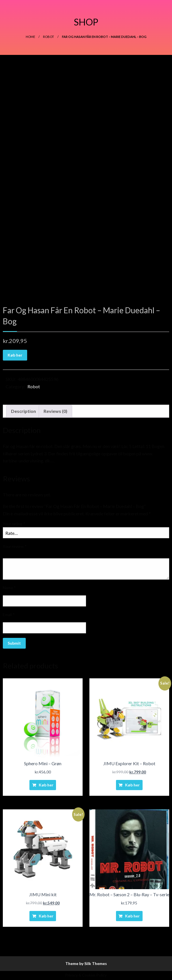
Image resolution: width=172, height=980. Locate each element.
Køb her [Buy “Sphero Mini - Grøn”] (46, 785)
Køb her (15, 355)
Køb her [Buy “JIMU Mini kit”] (46, 916)
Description (23, 411)
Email (9, 615)
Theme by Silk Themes (86, 963)
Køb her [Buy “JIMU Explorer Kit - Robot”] (132, 785)
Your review (15, 546)
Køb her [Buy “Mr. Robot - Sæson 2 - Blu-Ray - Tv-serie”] (132, 916)
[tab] (23, 411)
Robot (49, 37)
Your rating (14, 524)
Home (30, 37)
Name (9, 588)
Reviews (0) (55, 411)
